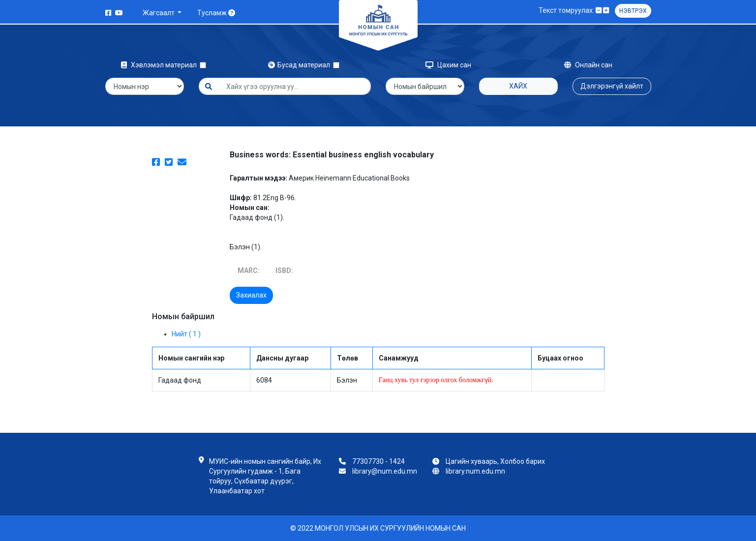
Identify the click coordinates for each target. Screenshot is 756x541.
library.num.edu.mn (475, 471)
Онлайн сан (588, 65)
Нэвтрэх (633, 11)
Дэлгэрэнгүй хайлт (612, 86)
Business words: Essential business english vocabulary (332, 155)
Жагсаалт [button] (159, 13)
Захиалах (251, 295)
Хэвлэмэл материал (160, 65)
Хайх (518, 86)
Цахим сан (448, 65)
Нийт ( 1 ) (186, 334)
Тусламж (216, 13)
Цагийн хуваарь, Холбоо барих (495, 461)
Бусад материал (301, 65)
